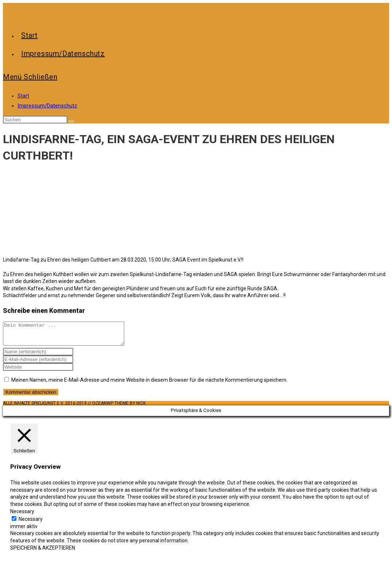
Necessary (31, 523)
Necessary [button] (22, 516)
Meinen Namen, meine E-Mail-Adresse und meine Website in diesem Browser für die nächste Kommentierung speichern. (149, 384)
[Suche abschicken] (71, 121)
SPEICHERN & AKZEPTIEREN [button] (43, 552)
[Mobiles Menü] (30, 77)
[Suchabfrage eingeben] (35, 120)
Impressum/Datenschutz (47, 106)
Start (23, 96)
